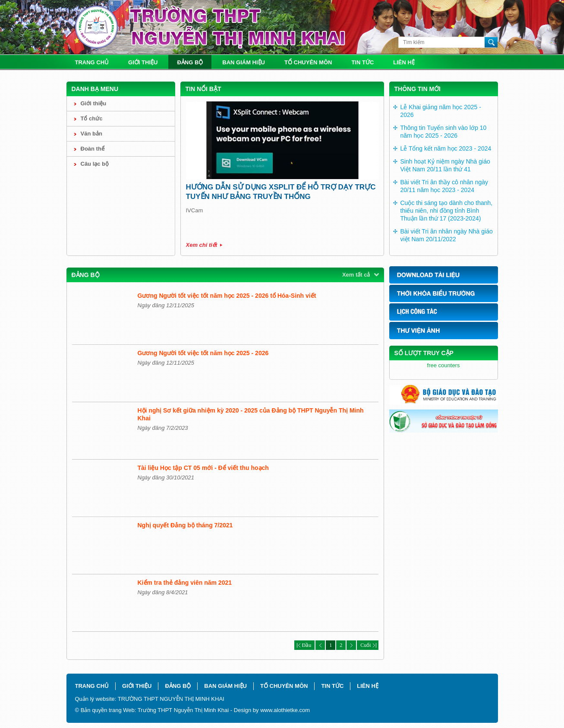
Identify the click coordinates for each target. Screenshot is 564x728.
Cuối (367, 645)
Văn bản (91, 134)
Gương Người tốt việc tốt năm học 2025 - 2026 (203, 353)
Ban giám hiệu (244, 62)
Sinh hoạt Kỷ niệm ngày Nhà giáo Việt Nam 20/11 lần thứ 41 (445, 165)
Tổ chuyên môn (308, 62)
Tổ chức (92, 118)
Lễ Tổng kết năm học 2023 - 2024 (446, 148)
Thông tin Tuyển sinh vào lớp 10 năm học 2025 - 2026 (444, 132)
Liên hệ (404, 62)
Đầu (304, 645)
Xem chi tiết (202, 245)
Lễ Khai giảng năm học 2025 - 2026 (441, 111)
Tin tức (362, 62)
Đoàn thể (93, 149)
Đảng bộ (190, 62)
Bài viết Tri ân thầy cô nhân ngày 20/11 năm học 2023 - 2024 (444, 186)
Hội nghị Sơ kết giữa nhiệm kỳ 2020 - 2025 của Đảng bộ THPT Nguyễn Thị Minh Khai (251, 414)
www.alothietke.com (285, 710)
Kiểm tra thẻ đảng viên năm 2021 (185, 583)
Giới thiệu (143, 62)
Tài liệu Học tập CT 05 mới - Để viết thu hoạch (203, 468)
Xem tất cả (356, 275)
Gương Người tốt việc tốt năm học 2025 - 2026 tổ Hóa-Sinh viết (227, 296)
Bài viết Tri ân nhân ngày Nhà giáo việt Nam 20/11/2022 (447, 235)
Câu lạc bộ (95, 164)
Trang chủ (92, 62)
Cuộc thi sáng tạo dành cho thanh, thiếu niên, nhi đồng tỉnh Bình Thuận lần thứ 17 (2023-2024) (447, 211)
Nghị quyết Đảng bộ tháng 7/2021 (185, 525)
